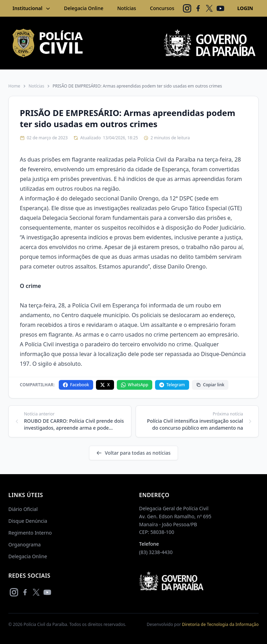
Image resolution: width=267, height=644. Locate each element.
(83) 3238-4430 (156, 552)
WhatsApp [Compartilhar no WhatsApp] (135, 385)
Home (14, 86)
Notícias (127, 8)
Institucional (32, 8)
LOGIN (245, 8)
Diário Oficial (23, 509)
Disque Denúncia (28, 521)
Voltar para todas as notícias (133, 453)
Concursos (162, 8)
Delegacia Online (84, 8)
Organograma (25, 544)
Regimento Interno (30, 533)
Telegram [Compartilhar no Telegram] (172, 385)
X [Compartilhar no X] (105, 385)
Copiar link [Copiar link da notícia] (210, 385)
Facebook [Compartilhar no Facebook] (76, 385)
